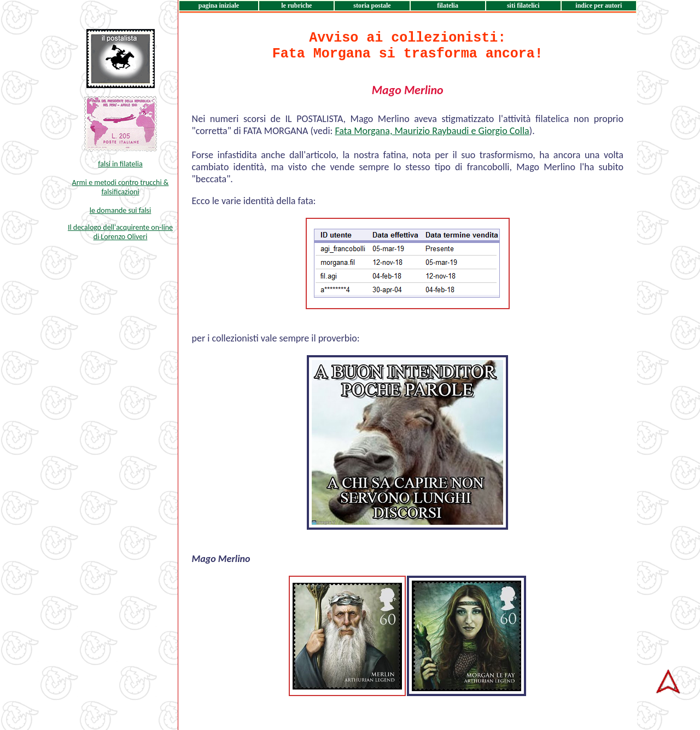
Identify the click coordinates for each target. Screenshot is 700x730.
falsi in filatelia (120, 164)
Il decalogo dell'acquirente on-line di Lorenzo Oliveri (120, 232)
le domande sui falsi (121, 210)
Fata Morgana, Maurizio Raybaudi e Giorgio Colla (432, 131)
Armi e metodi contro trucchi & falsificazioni (121, 187)
